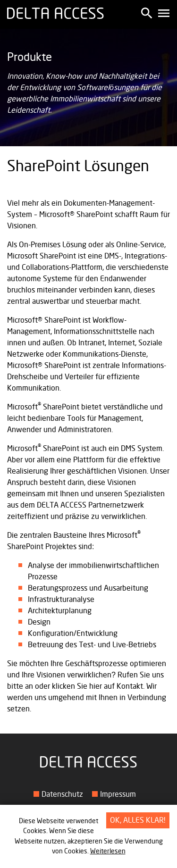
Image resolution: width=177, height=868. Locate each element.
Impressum (118, 794)
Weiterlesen (108, 851)
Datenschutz (62, 794)
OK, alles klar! (138, 820)
